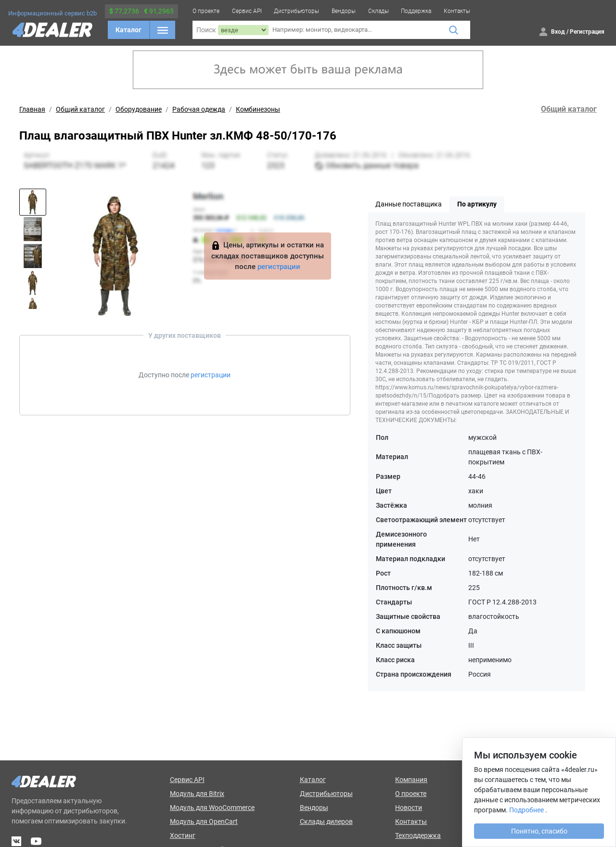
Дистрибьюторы (296, 11)
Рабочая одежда (199, 109)
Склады (379, 11)
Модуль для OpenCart (204, 821)
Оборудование (139, 109)
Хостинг (183, 835)
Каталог (128, 30)
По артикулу (477, 204)
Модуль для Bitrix (197, 794)
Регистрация (587, 32)
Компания (411, 780)
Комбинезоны (258, 109)
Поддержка (416, 11)
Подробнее (526, 810)
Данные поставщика (409, 204)
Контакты (457, 11)
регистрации (279, 267)
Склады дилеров (326, 821)
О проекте (206, 11)
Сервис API (247, 11)
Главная (32, 109)
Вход (558, 32)
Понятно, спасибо (539, 831)
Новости (409, 808)
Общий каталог (80, 109)
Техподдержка (418, 835)
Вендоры (344, 11)
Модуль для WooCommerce (212, 808)
